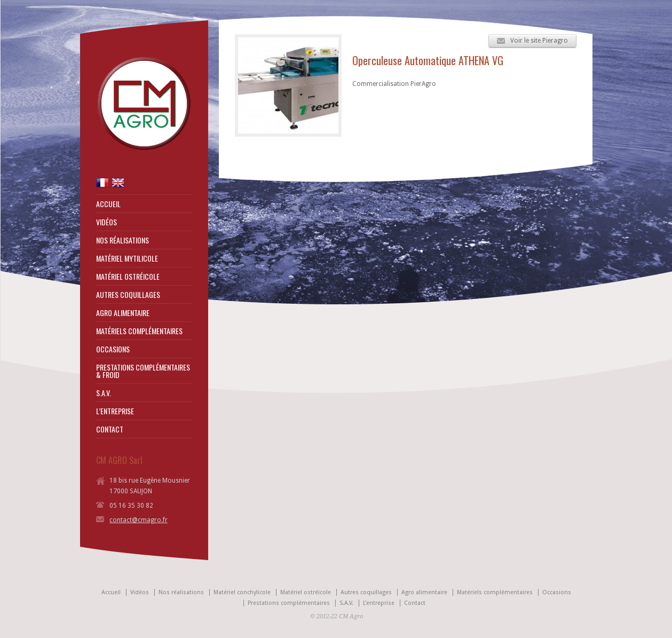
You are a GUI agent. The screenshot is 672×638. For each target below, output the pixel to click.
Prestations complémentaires (289, 603)
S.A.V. (104, 393)
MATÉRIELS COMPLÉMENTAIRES (139, 331)
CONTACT (110, 429)
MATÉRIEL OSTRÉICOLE (128, 277)
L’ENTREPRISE (115, 411)
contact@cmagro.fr (139, 520)
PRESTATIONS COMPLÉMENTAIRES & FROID (143, 371)
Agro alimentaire (424, 592)
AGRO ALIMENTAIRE (123, 313)
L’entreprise (379, 603)
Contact (415, 603)
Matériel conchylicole (242, 592)
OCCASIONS (113, 349)
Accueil (111, 592)
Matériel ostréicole (306, 592)
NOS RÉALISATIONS (122, 240)
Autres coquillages (366, 592)
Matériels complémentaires (495, 592)
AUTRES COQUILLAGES (128, 295)
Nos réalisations (181, 592)
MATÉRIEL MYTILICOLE (127, 258)
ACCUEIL (108, 204)
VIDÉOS (106, 222)
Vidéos (140, 592)
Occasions (557, 592)
